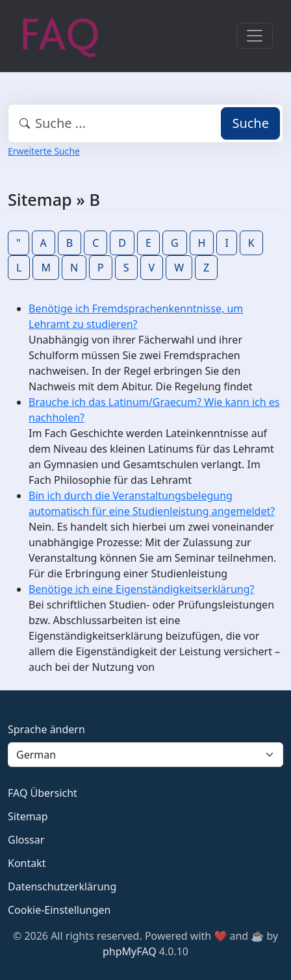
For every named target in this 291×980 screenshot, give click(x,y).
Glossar (26, 840)
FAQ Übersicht (43, 793)
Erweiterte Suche (44, 151)
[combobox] (145, 123)
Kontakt (27, 863)
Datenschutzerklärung (62, 886)
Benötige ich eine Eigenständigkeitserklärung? (141, 589)
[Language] (145, 755)
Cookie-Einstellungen (59, 910)
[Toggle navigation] (255, 36)
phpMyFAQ (130, 951)
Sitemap (28, 816)
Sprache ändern (46, 729)
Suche (250, 123)
